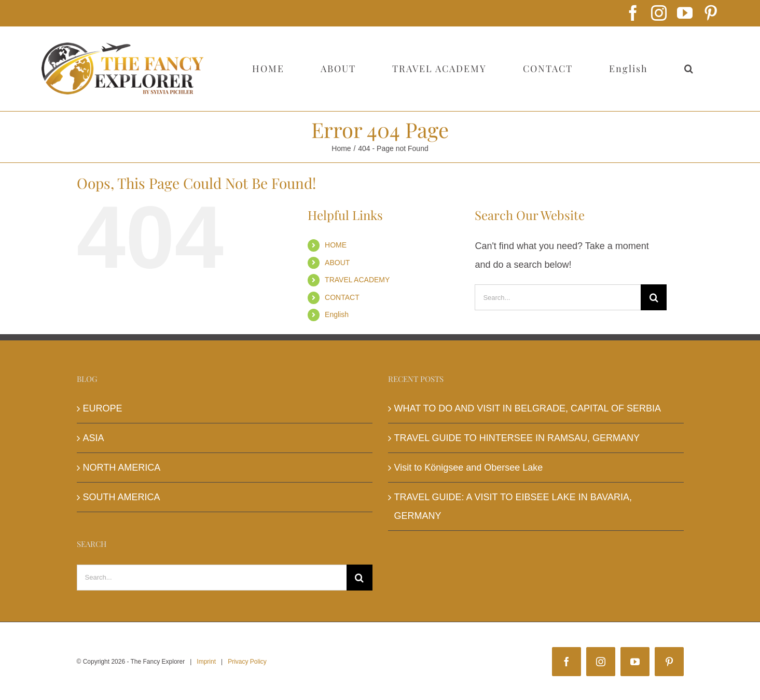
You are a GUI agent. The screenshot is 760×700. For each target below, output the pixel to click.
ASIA (94, 438)
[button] (689, 68)
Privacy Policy (247, 662)
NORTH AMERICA (122, 468)
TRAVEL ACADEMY (357, 280)
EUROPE (103, 408)
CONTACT (342, 297)
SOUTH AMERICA (122, 497)
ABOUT (337, 263)
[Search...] (558, 297)
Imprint (206, 662)
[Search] (654, 297)
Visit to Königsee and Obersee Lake (469, 468)
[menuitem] (628, 68)
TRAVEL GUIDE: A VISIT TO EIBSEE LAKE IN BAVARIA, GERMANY (513, 506)
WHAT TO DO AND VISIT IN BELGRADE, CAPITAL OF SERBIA (528, 408)
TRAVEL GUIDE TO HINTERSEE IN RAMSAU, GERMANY (517, 438)
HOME (336, 245)
